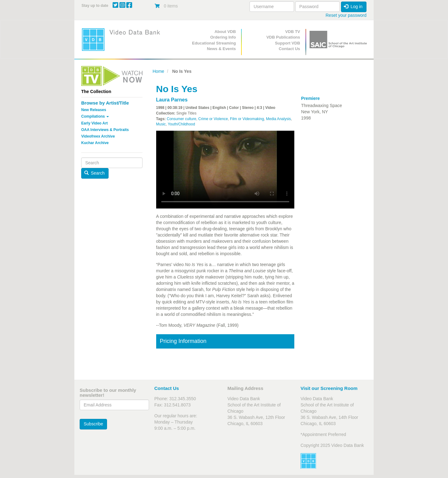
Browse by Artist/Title (105, 103)
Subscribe (93, 424)
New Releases (94, 110)
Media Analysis (278, 119)
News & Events (221, 49)
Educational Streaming (214, 43)
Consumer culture (182, 119)
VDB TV (293, 32)
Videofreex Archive (98, 136)
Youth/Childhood (181, 124)
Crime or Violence (213, 119)
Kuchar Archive (95, 143)
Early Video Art (94, 123)
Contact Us (289, 49)
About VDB (225, 32)
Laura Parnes (172, 100)
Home (159, 71)
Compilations (95, 116)
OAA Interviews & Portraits (105, 130)
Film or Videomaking (247, 119)
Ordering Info (223, 37)
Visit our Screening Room (329, 388)
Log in (353, 7)
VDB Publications (283, 37)
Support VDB (288, 43)
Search (95, 173)
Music (161, 124)
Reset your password (346, 15)
